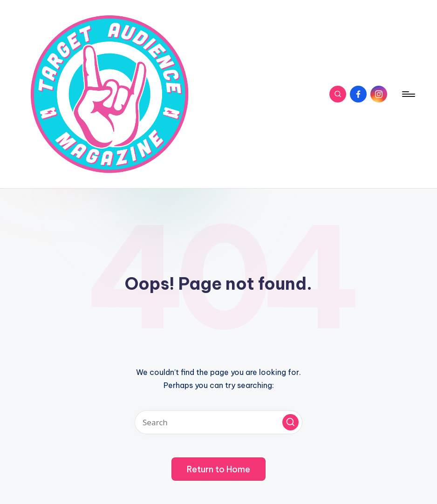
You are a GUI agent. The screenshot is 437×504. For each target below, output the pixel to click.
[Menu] (408, 94)
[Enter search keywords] (218, 422)
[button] (290, 422)
